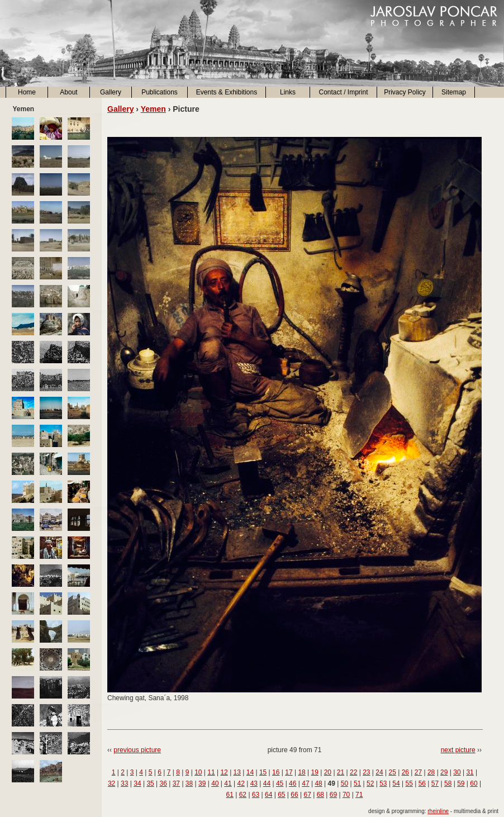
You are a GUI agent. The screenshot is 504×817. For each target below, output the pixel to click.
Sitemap (454, 92)
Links (288, 92)
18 (301, 772)
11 (211, 772)
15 (263, 772)
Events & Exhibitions (227, 92)
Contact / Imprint (343, 92)
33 (124, 783)
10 (198, 772)
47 (305, 783)
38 (189, 783)
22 (353, 772)
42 (241, 783)
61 (230, 795)
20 (328, 772)
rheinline (438, 811)
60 (474, 783)
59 (461, 783)
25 (392, 772)
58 (448, 783)
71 (359, 795)
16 (276, 772)
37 (176, 783)
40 (215, 783)
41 (228, 783)
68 (320, 795)
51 (357, 783)
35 (150, 783)
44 (267, 783)
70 (346, 795)
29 (444, 772)
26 (405, 772)
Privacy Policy (405, 92)
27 (418, 772)
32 (111, 783)
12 (224, 772)
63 (256, 795)
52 (370, 783)
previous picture (137, 750)
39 (202, 783)
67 (307, 795)
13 (237, 772)
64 (268, 795)
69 (333, 795)
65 (281, 795)
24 (379, 772)
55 (409, 783)
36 (163, 783)
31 (470, 772)
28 (431, 772)
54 (396, 783)
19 (315, 772)
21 (341, 772)
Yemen (153, 109)
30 (457, 772)
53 (383, 783)
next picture (458, 750)
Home (27, 92)
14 (250, 772)
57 (435, 783)
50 (344, 783)
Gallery (111, 92)
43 (254, 783)
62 (243, 795)
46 (293, 783)
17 (289, 772)
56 (422, 783)
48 (318, 783)
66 (294, 795)
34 (137, 783)
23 (366, 772)
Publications (160, 92)
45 (280, 783)
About (68, 92)
